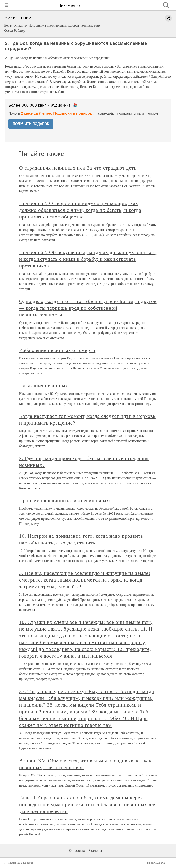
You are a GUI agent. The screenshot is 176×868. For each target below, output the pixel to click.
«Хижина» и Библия (20, 863)
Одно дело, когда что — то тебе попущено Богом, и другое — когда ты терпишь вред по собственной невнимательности (88, 308)
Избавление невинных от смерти (57, 350)
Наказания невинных (44, 386)
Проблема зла (156, 863)
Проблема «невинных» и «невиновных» (66, 500)
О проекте (77, 851)
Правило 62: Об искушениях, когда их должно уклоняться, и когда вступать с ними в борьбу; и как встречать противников (88, 259)
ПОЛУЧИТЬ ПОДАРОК (31, 124)
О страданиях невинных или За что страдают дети (78, 168)
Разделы (95, 851)
